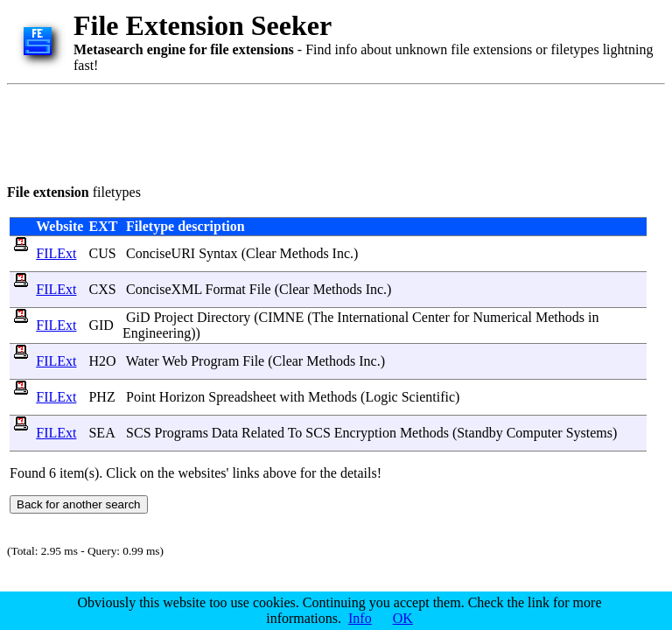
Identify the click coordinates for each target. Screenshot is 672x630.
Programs (182, 433)
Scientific (428, 397)
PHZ (101, 397)
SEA (101, 433)
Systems (589, 433)
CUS (102, 253)
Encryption (365, 433)
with (292, 397)
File (260, 289)
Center (431, 317)
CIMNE (282, 317)
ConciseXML (164, 289)
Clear (261, 253)
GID (101, 325)
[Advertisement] (325, 131)
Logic (381, 397)
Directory (224, 317)
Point (141, 397)
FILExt (56, 253)
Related (263, 433)
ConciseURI (161, 253)
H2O (102, 361)
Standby (479, 433)
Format (226, 289)
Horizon (182, 397)
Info (360, 618)
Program (215, 361)
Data (225, 433)
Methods (304, 253)
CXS (102, 289)
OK (403, 618)
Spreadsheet (242, 397)
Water (143, 361)
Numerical (502, 317)
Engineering (157, 333)
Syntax (218, 253)
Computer (535, 433)
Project (174, 317)
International (373, 317)
